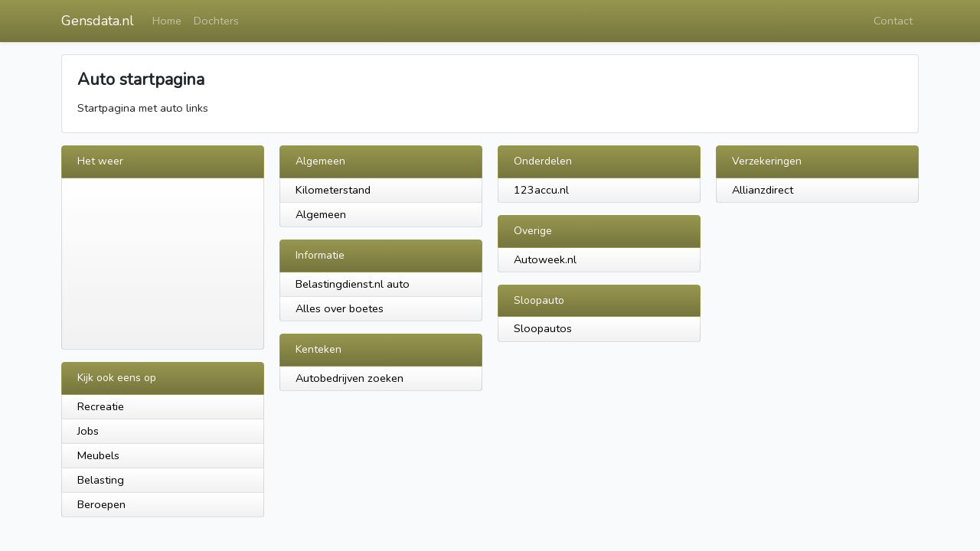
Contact (893, 21)
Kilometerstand (333, 190)
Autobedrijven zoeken (350, 378)
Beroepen (101, 504)
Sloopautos (543, 328)
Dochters (216, 21)
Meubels (98, 455)
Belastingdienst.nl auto (353, 284)
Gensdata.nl (98, 21)
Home (167, 21)
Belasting (101, 480)
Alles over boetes (340, 308)
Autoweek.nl (545, 259)
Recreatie (101, 406)
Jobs (88, 431)
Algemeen (321, 214)
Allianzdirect (763, 190)
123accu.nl (541, 190)
